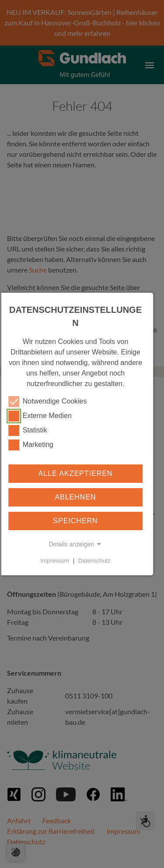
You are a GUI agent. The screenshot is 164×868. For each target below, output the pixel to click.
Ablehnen (75, 497)
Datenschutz (94, 561)
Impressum (55, 561)
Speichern (75, 521)
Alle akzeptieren (76, 473)
